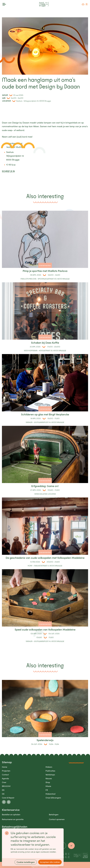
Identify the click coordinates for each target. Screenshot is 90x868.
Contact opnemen (57, 819)
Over (4, 782)
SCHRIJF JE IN (8, 171)
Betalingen (54, 814)
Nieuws (49, 778)
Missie (48, 786)
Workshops (50, 775)
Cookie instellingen (26, 862)
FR (47, 790)
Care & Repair (8, 798)
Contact (5, 775)
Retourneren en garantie (13, 819)
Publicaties (50, 771)
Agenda (5, 778)
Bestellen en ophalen (11, 814)
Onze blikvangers (53, 798)
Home (5, 767)
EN (3, 790)
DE (3, 794)
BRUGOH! (6, 786)
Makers (49, 767)
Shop (48, 782)
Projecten (6, 771)
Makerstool (50, 794)
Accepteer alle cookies (50, 862)
